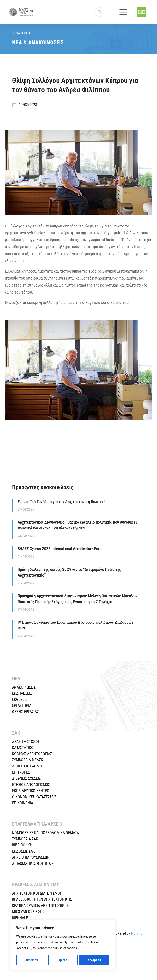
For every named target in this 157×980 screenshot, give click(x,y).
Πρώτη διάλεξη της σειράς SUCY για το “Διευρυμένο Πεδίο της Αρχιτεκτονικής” (69, 572)
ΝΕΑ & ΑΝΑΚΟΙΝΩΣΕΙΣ (38, 43)
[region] (63, 945)
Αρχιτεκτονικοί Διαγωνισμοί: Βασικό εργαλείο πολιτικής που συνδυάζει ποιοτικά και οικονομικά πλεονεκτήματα (77, 525)
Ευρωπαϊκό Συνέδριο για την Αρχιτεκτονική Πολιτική (62, 502)
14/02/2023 (28, 105)
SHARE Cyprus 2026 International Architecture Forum (61, 549)
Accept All (94, 960)
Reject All (63, 960)
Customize (31, 960)
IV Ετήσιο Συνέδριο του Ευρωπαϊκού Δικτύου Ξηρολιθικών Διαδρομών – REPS (77, 625)
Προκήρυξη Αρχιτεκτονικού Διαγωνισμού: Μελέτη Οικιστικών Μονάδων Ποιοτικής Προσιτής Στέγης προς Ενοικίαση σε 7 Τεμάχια (78, 599)
